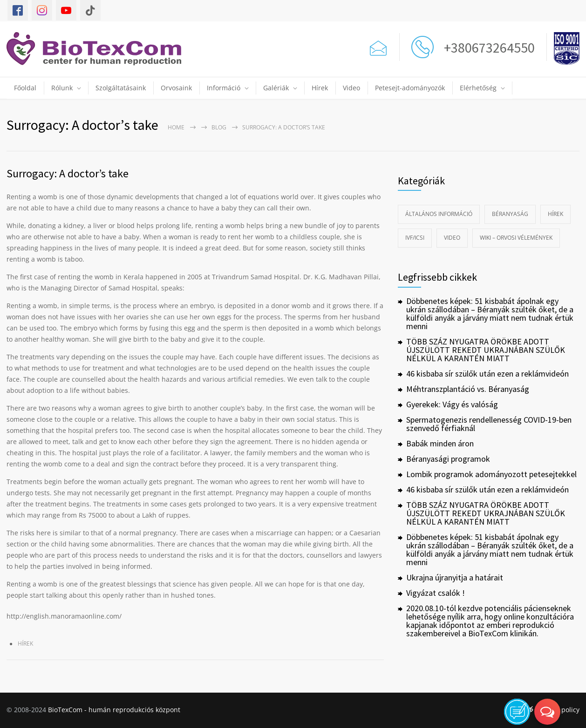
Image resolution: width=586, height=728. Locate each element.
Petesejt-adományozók (410, 88)
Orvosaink (176, 88)
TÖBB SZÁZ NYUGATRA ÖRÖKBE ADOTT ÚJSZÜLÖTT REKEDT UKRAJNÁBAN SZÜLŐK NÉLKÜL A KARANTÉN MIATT (486, 350)
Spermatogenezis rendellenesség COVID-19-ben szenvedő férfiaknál (489, 424)
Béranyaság (510, 214)
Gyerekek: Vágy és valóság (452, 404)
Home (176, 127)
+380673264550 (487, 47)
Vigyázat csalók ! (436, 593)
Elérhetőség (478, 88)
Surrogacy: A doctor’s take (68, 173)
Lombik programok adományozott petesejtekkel (491, 474)
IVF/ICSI (415, 238)
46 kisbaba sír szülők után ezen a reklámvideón (487, 374)
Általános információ (439, 214)
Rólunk (62, 88)
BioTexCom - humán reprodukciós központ (114, 710)
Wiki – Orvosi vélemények (516, 238)
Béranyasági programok (448, 459)
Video (351, 88)
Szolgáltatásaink (121, 88)
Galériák (276, 88)
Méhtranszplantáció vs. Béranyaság (468, 389)
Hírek (320, 88)
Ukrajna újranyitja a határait (455, 577)
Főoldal (25, 88)
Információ (224, 88)
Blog (219, 127)
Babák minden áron (440, 443)
